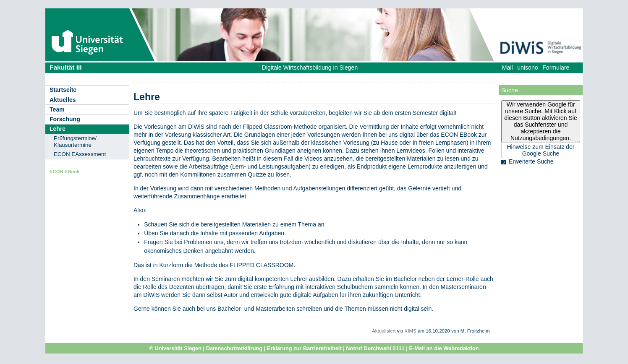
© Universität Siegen (175, 348)
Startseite (63, 90)
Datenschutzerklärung (234, 348)
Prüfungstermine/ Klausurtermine (75, 142)
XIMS (411, 331)
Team (57, 109)
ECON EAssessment (80, 154)
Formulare (556, 68)
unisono (527, 68)
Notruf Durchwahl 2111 (375, 348)
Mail (508, 68)
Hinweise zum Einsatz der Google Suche (540, 150)
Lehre (58, 129)
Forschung (65, 119)
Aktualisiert (384, 331)
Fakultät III (66, 67)
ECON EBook (64, 172)
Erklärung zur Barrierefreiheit (304, 348)
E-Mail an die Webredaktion (444, 348)
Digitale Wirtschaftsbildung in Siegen (310, 68)
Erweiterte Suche (531, 161)
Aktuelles (63, 100)
